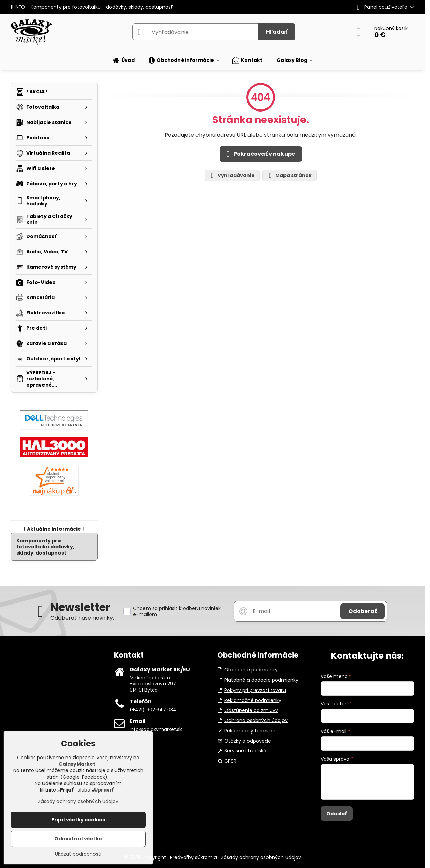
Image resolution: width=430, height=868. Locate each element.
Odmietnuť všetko (78, 839)
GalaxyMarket (77, 764)
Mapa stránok (289, 176)
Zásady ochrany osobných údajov (261, 857)
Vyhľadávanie (232, 176)
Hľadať (277, 32)
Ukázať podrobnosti (78, 854)
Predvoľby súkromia (193, 857)
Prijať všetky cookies (78, 820)
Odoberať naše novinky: (82, 618)
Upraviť (104, 790)
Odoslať (337, 814)
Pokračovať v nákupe (260, 154)
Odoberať (363, 611)
